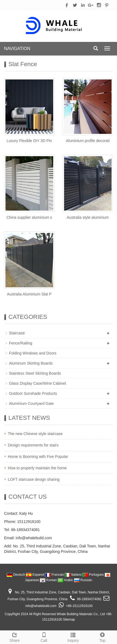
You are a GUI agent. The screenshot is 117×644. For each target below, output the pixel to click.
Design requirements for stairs (33, 445)
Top (102, 637)
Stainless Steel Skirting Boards (35, 373)
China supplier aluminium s (29, 217)
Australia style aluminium (88, 217)
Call (44, 637)
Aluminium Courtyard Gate (31, 403)
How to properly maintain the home (37, 468)
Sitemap (69, 620)
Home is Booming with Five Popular (38, 457)
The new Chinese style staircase (35, 434)
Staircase (17, 333)
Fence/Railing (21, 343)
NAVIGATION (17, 49)
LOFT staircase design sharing (34, 479)
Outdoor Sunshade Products (33, 393)
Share (15, 637)
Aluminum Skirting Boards (31, 363)
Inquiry (73, 637)
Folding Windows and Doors (33, 353)
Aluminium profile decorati (88, 141)
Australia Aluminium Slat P (29, 294)
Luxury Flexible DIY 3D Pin (29, 141)
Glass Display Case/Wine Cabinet (37, 383)
